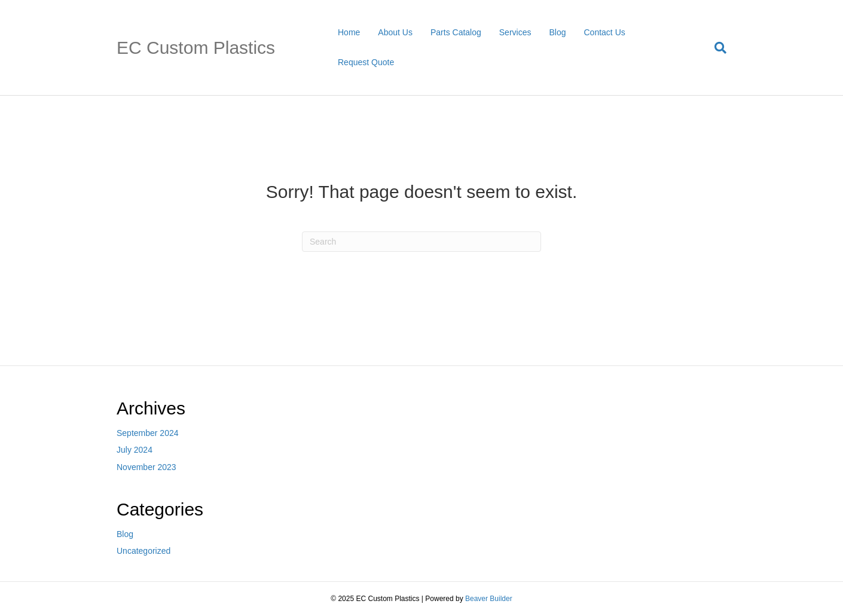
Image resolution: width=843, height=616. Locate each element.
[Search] (716, 48)
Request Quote (366, 62)
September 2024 (148, 433)
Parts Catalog (456, 32)
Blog (557, 32)
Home (349, 32)
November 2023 (146, 467)
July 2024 (135, 450)
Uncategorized (143, 551)
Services (515, 32)
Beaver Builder (489, 599)
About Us (395, 32)
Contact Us (605, 32)
